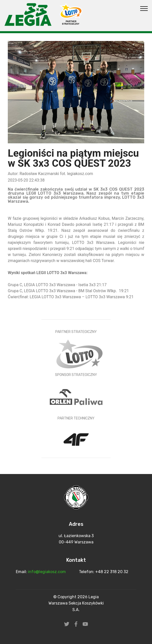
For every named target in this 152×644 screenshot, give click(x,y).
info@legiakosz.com (47, 572)
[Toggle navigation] (144, 8)
